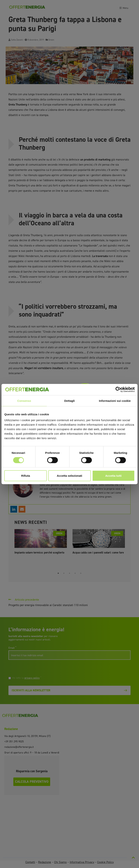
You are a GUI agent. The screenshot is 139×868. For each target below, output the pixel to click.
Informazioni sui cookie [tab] (115, 401)
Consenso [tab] (24, 401)
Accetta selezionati (69, 476)
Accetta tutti (113, 476)
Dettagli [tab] (69, 401)
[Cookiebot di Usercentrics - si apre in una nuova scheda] (118, 389)
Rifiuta (26, 476)
